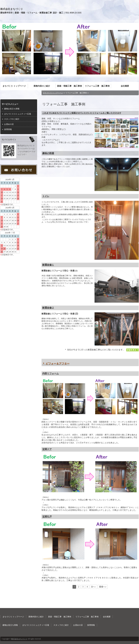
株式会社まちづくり (12, 9)
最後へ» (103, 587)
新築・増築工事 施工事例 (69, 86)
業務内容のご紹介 (42, 86)
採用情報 (8, 129)
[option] (69, 49)
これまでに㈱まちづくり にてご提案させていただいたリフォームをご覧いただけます (82, 113)
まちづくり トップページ (14, 86)
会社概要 (125, 86)
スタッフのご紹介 (12, 119)
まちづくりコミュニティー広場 (18, 114)
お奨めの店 (9, 124)
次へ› (93, 587)
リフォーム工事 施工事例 (97, 86)
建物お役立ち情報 (12, 109)
